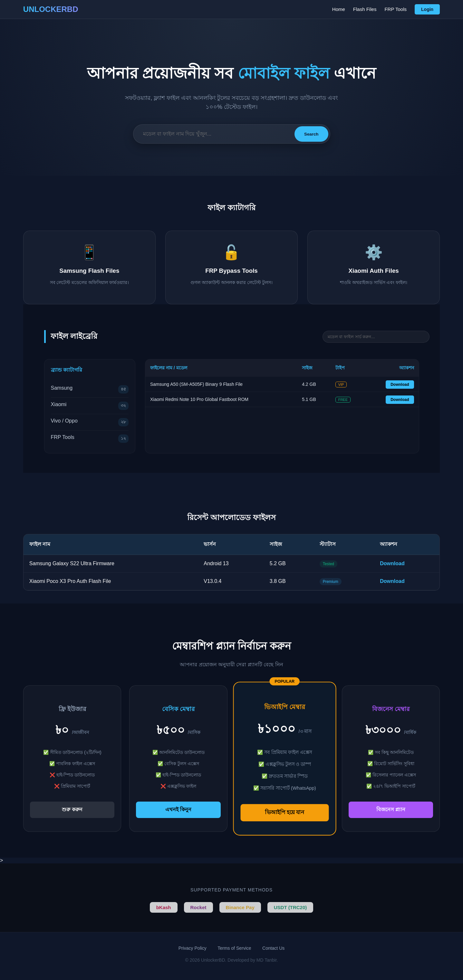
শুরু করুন (72, 809)
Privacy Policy (193, 948)
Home (339, 9)
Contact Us (273, 948)
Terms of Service (234, 948)
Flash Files (365, 9)
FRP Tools (395, 9)
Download (400, 385)
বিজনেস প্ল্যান (391, 809)
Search (311, 134)
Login (427, 9)
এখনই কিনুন (178, 809)
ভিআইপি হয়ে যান (285, 812)
